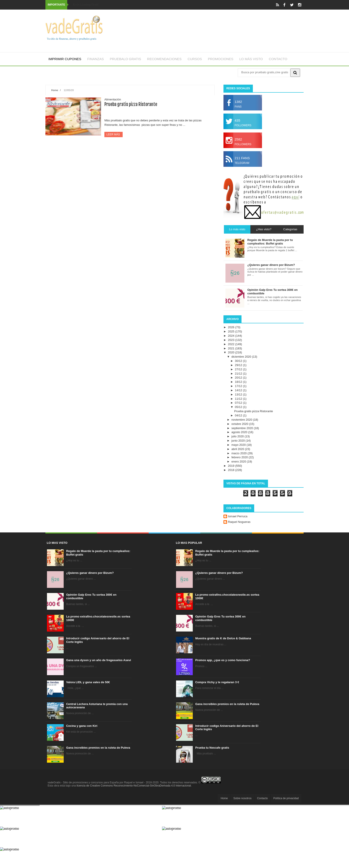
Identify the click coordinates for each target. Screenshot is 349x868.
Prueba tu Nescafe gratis (212, 748)
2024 (232, 336)
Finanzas (95, 59)
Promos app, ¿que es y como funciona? (223, 660)
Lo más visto (251, 59)
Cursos (195, 59)
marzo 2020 (239, 453)
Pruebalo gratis (125, 59)
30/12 (239, 361)
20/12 (239, 378)
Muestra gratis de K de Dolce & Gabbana (223, 638)
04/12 (239, 415)
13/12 (239, 394)
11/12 (239, 399)
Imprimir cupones (65, 59)
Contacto (278, 59)
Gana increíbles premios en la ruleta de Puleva (98, 748)
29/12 (239, 365)
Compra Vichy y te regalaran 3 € (217, 682)
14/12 (239, 390)
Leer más (114, 134)
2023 (232, 340)
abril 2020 (238, 449)
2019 (232, 466)
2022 (232, 344)
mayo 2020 (239, 445)
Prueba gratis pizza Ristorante (131, 104)
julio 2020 (238, 436)
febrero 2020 (240, 457)
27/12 (239, 369)
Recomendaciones (164, 59)
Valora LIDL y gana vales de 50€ (88, 682)
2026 (232, 327)
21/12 (239, 374)
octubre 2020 (240, 424)
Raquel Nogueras (239, 522)
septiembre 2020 (243, 428)
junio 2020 (239, 441)
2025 (232, 331)
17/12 (239, 386)
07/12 (239, 403)
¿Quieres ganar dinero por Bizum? (90, 573)
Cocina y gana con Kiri (82, 726)
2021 (232, 348)
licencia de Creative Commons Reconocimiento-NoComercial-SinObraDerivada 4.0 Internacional (134, 786)
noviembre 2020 (242, 420)
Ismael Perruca (238, 516)
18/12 (239, 382)
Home (55, 90)
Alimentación (113, 99)
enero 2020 (239, 462)
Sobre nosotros (242, 798)
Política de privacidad (286, 798)
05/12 (239, 407)
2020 (232, 352)
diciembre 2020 (242, 357)
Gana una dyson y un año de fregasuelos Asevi (98, 660)
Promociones (221, 59)
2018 (232, 470)
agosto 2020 (240, 432)
